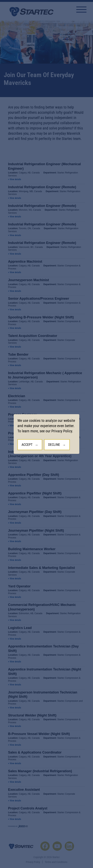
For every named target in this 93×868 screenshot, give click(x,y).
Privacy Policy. (62, 431)
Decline (54, 445)
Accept (27, 445)
